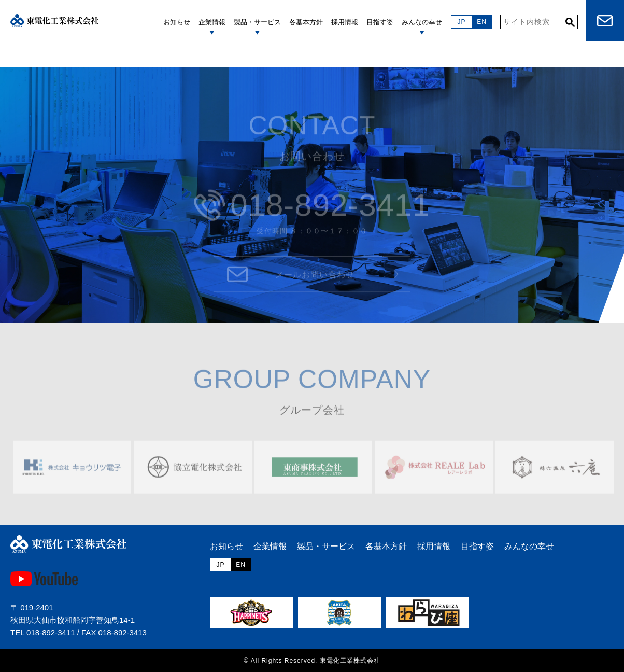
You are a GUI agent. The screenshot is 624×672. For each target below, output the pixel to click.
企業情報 (270, 546)
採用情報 (434, 546)
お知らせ (226, 546)
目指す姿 (477, 546)
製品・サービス (257, 22)
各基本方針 (386, 546)
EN (482, 22)
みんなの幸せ (529, 546)
